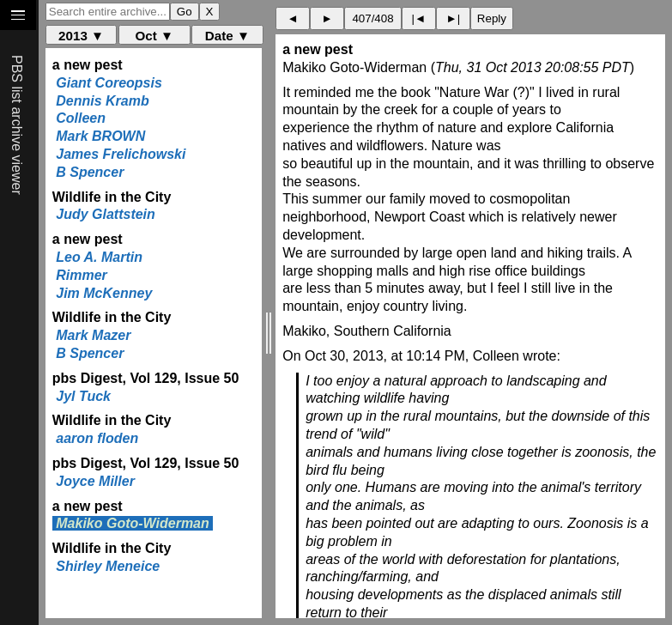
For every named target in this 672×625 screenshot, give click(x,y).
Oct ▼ (154, 36)
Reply (492, 18)
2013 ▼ (81, 36)
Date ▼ (227, 36)
